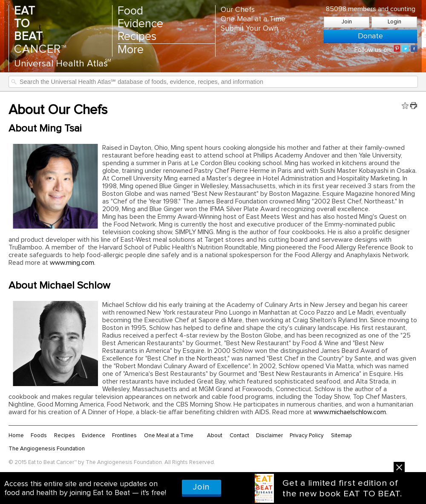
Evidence (140, 24)
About (215, 435)
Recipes (137, 37)
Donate (370, 36)
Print (414, 106)
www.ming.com (72, 263)
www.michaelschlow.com (350, 412)
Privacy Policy (307, 435)
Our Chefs (238, 10)
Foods (39, 435)
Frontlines (124, 435)
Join (347, 22)
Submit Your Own (249, 29)
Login (394, 22)
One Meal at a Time (253, 19)
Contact (239, 435)
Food (130, 11)
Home (16, 435)
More (131, 50)
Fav (405, 106)
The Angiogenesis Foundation (47, 449)
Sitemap (341, 435)
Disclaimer (269, 435)
